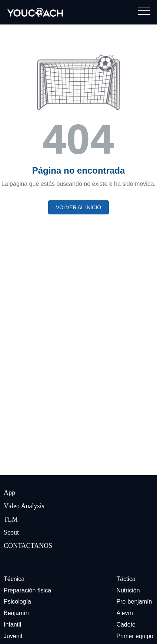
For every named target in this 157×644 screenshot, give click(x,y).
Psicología (17, 602)
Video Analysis (24, 506)
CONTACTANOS (28, 546)
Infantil (12, 625)
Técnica (14, 579)
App (9, 493)
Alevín (124, 613)
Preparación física (27, 590)
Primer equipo (135, 636)
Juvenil (13, 636)
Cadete (126, 625)
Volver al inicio (78, 207)
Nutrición (128, 590)
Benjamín (16, 613)
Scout (11, 532)
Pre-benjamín (134, 602)
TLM (11, 519)
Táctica (126, 579)
